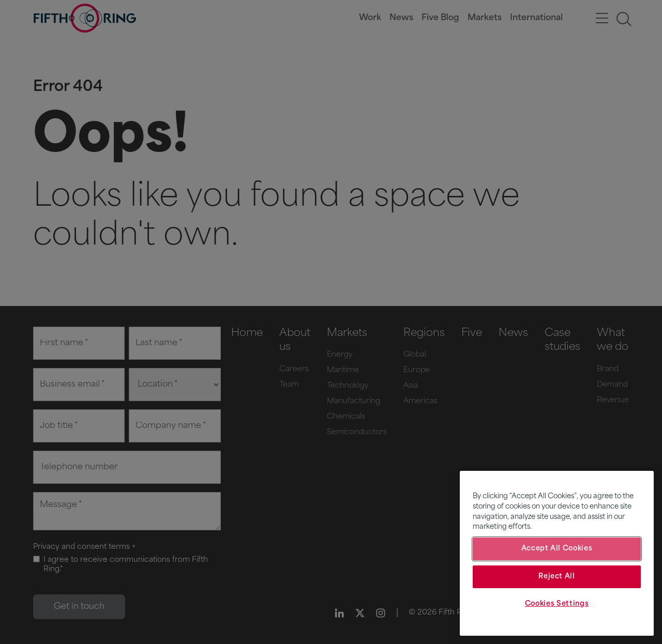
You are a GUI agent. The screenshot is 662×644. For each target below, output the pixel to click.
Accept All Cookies (557, 549)
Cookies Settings (557, 604)
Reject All (557, 577)
